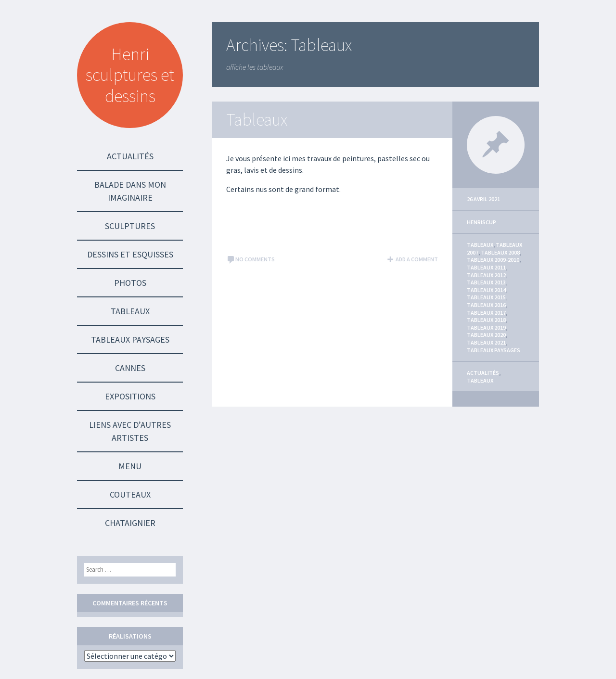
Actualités (130, 156)
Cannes (130, 368)
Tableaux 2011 (486, 267)
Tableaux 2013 (486, 282)
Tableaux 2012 (486, 275)
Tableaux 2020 (486, 335)
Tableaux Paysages (130, 339)
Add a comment (412, 259)
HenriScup (481, 222)
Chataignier (130, 523)
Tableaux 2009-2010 (493, 260)
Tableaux (130, 311)
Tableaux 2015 (486, 297)
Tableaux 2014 (486, 290)
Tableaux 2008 (500, 252)
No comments (250, 259)
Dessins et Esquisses (130, 254)
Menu (130, 466)
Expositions (130, 396)
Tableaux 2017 (486, 313)
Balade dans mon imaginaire (130, 191)
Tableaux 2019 (486, 327)
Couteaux (130, 494)
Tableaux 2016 (486, 305)
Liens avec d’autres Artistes (130, 431)
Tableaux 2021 (486, 342)
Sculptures (130, 226)
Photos (130, 283)
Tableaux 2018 (486, 320)
